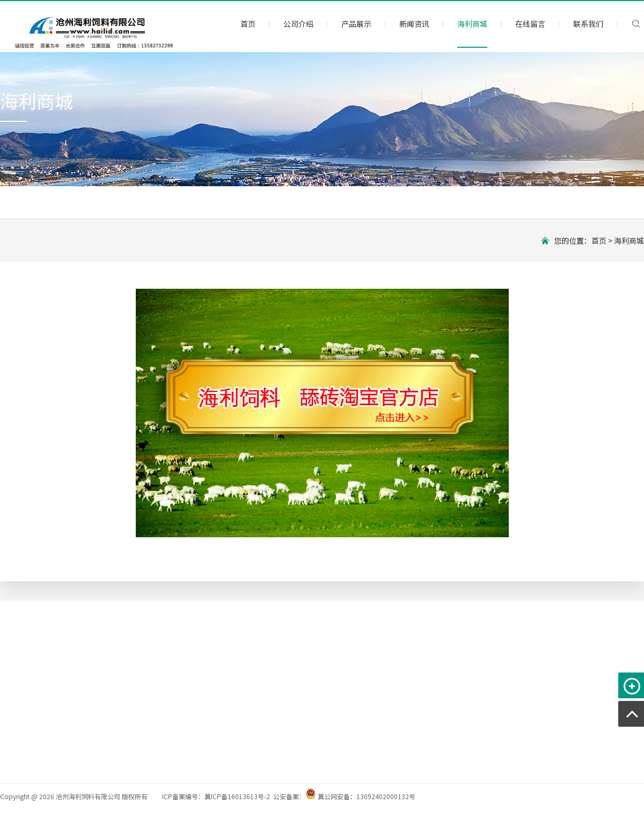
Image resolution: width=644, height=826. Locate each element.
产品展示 (356, 24)
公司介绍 (298, 24)
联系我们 (588, 24)
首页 (248, 24)
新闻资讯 (414, 24)
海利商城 (472, 24)
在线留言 (530, 24)
